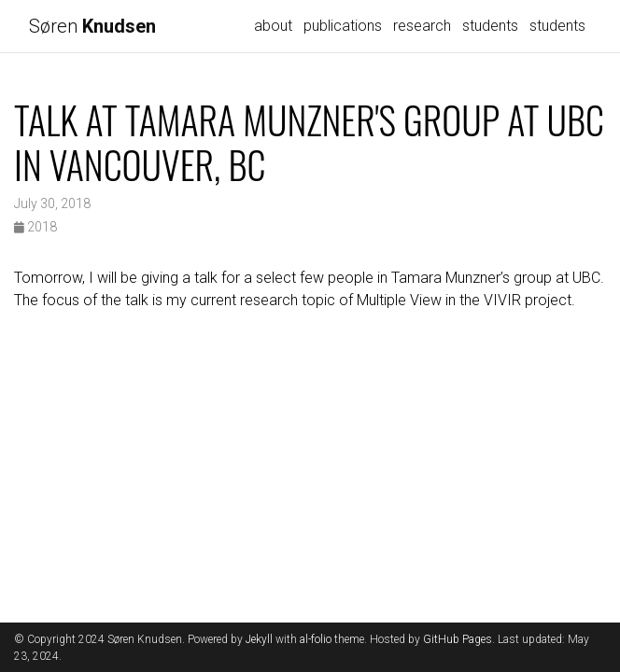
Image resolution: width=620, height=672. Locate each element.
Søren (92, 26)
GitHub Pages (458, 639)
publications (343, 26)
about (273, 26)
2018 (35, 227)
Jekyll (259, 639)
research (422, 26)
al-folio (316, 639)
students (490, 26)
